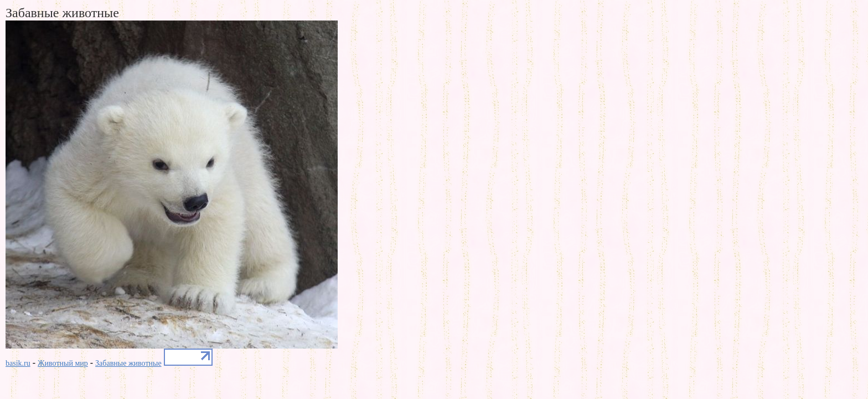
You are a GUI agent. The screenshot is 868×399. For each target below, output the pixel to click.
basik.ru (18, 363)
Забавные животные (128, 363)
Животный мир (63, 363)
